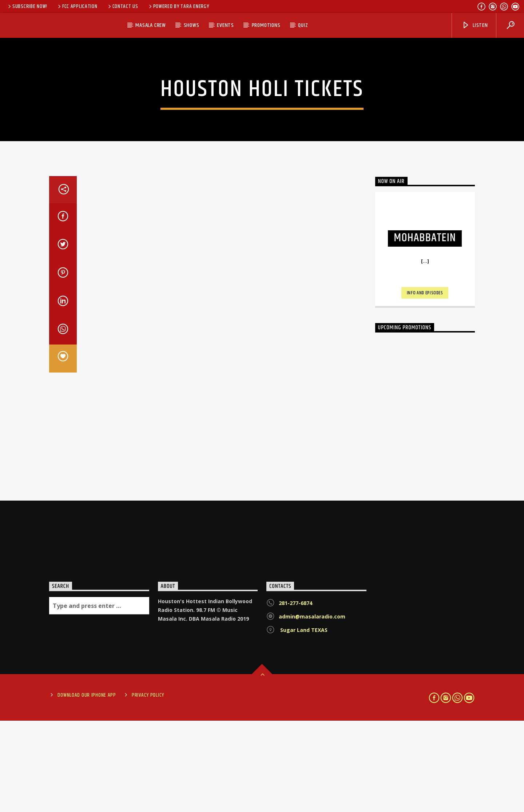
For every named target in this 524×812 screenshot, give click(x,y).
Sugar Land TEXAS (303, 722)
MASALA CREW (151, 25)
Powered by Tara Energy (178, 7)
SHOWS (192, 25)
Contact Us (123, 7)
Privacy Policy (148, 787)
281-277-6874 (295, 695)
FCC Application (77, 7)
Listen (475, 25)
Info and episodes (425, 385)
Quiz (303, 25)
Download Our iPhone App (87, 787)
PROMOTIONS (266, 25)
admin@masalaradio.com (312, 708)
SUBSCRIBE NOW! (27, 7)
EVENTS (225, 25)
